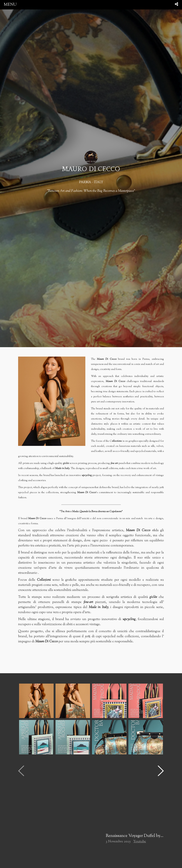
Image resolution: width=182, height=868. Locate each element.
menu (10, 5)
